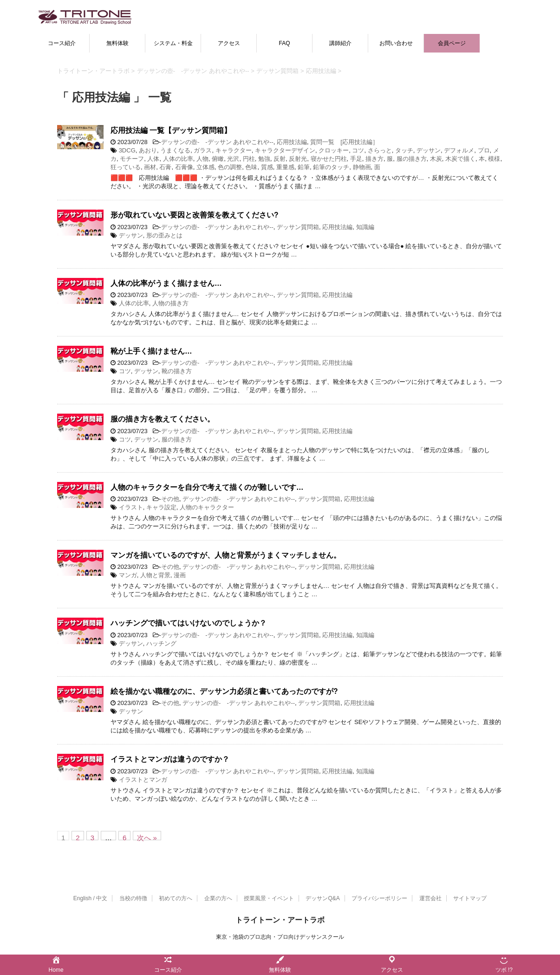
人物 (202, 159)
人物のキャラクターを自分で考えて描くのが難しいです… (207, 487)
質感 (267, 167)
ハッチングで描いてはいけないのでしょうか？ (189, 623)
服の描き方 (412, 159)
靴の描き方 (177, 371)
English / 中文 (90, 898)
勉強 (264, 159)
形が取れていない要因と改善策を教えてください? (195, 215)
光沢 (233, 159)
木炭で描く (460, 159)
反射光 (298, 159)
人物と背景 (155, 575)
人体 (153, 159)
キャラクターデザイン (285, 150)
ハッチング (161, 643)
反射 (280, 159)
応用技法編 (292, 142)
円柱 (249, 159)
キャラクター (234, 150)
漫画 (180, 575)
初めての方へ (176, 898)
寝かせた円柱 (329, 159)
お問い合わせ (396, 43)
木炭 (436, 159)
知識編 (365, 227)
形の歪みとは (164, 235)
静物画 (362, 167)
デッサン (429, 150)
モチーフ (132, 159)
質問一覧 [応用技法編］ (344, 142)
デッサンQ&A (322, 898)
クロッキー (334, 150)
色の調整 (230, 167)
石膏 (165, 167)
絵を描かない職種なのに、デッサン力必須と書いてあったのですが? (224, 691)
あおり (148, 150)
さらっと (380, 150)
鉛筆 (304, 167)
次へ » (147, 837)
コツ (358, 150)
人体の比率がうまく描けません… (166, 283)
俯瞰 (218, 159)
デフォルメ (459, 150)
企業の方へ (218, 898)
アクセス (229, 43)
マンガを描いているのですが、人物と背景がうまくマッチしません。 (226, 555)
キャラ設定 (161, 507)
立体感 (205, 167)
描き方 (374, 159)
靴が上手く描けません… (151, 351)
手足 (356, 159)
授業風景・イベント (269, 898)
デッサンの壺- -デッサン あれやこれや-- (217, 142)
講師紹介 (340, 43)
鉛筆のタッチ (331, 167)
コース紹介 (62, 43)
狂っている (126, 167)
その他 (170, 499)
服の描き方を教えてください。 (163, 419)
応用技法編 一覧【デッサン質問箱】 (171, 130)
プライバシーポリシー (379, 898)
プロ (484, 150)
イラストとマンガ (143, 780)
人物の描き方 (170, 303)
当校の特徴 (133, 898)
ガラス (203, 150)
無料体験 (117, 43)
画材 (150, 167)
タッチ (404, 150)
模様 (494, 159)
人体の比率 (178, 159)
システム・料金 (173, 43)
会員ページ (452, 43)
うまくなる (175, 150)
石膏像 (184, 167)
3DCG (127, 150)
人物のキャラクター (207, 507)
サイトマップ (470, 898)
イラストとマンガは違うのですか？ (170, 759)
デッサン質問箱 (298, 227)
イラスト (131, 507)
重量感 (285, 167)
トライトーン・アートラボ (280, 920)
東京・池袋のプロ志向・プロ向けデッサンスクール (280, 937)
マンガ (128, 575)
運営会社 (430, 898)
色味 (251, 167)
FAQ (284, 43)
